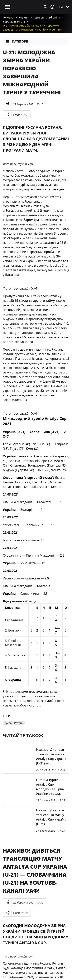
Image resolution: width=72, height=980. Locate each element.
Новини (24, 17)
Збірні (53, 17)
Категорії (17, 41)
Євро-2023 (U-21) (14, 21)
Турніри (39, 17)
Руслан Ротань (14, 723)
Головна (8, 17)
